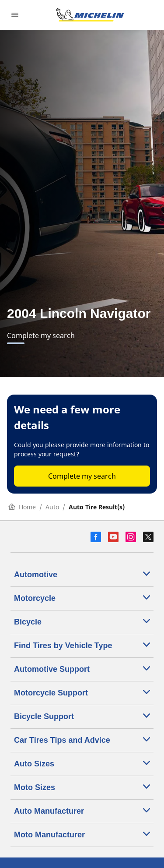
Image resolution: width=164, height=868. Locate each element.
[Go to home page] (90, 15)
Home (22, 507)
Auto (52, 507)
